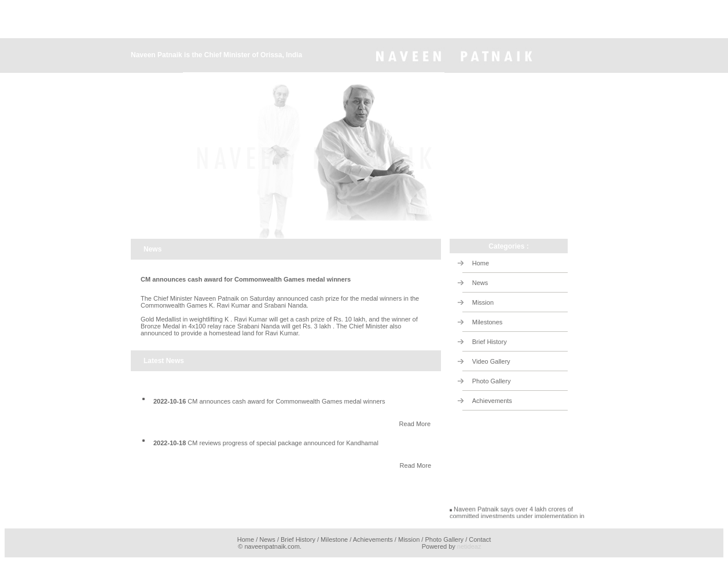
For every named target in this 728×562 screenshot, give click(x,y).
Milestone (334, 539)
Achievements (492, 401)
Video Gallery (491, 361)
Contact (480, 539)
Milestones (488, 322)
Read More (415, 424)
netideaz (469, 546)
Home (481, 263)
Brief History (490, 342)
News (480, 283)
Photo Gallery (492, 381)
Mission (483, 302)
